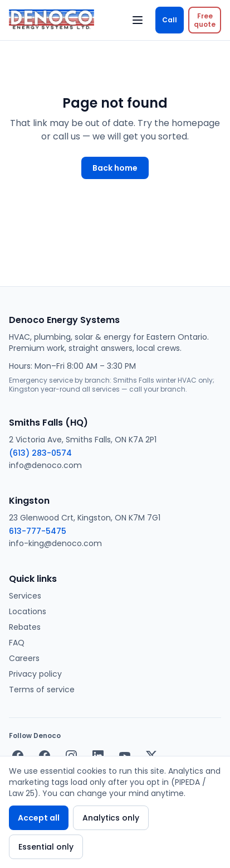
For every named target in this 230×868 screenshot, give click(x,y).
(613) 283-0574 (40, 453)
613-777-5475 (38, 531)
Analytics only (111, 818)
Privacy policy (35, 674)
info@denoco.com (45, 465)
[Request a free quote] (205, 20)
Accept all (39, 818)
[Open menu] (138, 20)
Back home (115, 168)
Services (25, 596)
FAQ (17, 643)
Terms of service (42, 689)
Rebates (25, 627)
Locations (28, 611)
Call (170, 20)
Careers (24, 658)
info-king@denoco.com (55, 543)
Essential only (46, 847)
